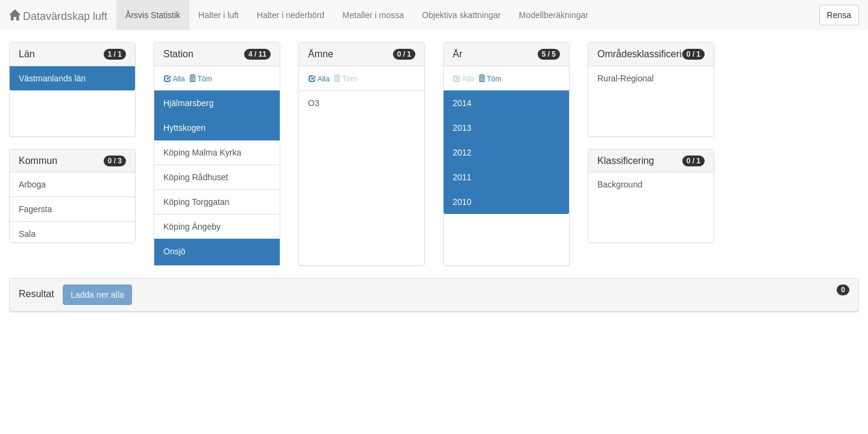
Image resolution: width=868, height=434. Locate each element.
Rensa (839, 15)
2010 (462, 202)
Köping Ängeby (192, 227)
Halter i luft (219, 15)
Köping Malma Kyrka (202, 153)
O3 (314, 103)
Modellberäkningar (554, 15)
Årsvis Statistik (153, 15)
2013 (462, 128)
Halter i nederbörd (291, 15)
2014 (462, 103)
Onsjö (175, 251)
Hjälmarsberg (188, 103)
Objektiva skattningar (461, 15)
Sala (27, 234)
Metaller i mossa (373, 15)
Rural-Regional (625, 78)
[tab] (434, 295)
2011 (462, 177)
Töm (200, 79)
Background (620, 184)
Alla (175, 79)
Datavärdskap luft (58, 16)
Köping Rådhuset (196, 177)
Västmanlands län (52, 78)
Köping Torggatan (197, 202)
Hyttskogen (184, 128)
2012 (462, 153)
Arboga (32, 184)
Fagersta (35, 209)
